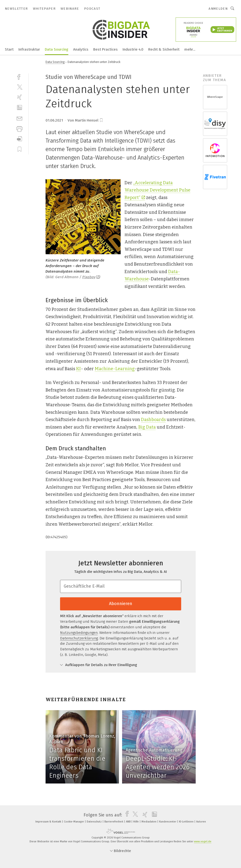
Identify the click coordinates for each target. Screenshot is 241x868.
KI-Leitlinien (187, 822)
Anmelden (218, 9)
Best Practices (105, 49)
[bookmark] (101, 120)
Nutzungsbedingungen (79, 633)
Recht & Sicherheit (164, 49)
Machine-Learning (115, 369)
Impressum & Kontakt (49, 822)
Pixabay (91, 277)
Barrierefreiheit (114, 822)
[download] (19, 139)
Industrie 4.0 (133, 49)
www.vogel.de (203, 841)
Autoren (201, 822)
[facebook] (19, 76)
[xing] (19, 97)
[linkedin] (19, 108)
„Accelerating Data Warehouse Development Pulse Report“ (157, 190)
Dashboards (153, 420)
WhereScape (215, 97)
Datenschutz (95, 822)
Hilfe (136, 822)
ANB (129, 822)
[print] (19, 128)
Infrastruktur (29, 49)
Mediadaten (149, 822)
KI (78, 369)
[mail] (19, 118)
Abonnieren (121, 604)
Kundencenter (168, 822)
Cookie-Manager (74, 822)
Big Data (147, 427)
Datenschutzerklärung (79, 638)
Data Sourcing (57, 49)
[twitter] (19, 87)
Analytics (81, 49)
